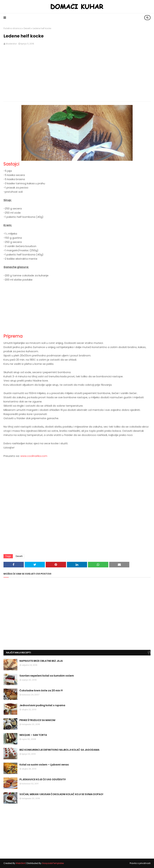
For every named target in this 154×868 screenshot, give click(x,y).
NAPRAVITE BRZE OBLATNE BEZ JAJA (41, 661)
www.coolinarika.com (34, 456)
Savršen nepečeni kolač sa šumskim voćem (47, 676)
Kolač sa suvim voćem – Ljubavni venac (44, 765)
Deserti (27, 28)
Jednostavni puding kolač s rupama (42, 705)
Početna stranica (13, 28)
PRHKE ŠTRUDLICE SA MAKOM (37, 720)
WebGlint (21, 863)
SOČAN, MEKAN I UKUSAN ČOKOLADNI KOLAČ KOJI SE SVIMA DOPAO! (61, 794)
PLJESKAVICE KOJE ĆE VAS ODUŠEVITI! (43, 779)
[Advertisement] (77, 73)
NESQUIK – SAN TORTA (33, 735)
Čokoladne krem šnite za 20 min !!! (41, 690)
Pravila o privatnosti (140, 863)
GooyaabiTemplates (53, 863)
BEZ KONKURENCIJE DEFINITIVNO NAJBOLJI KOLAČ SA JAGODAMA (59, 750)
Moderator (11, 44)
